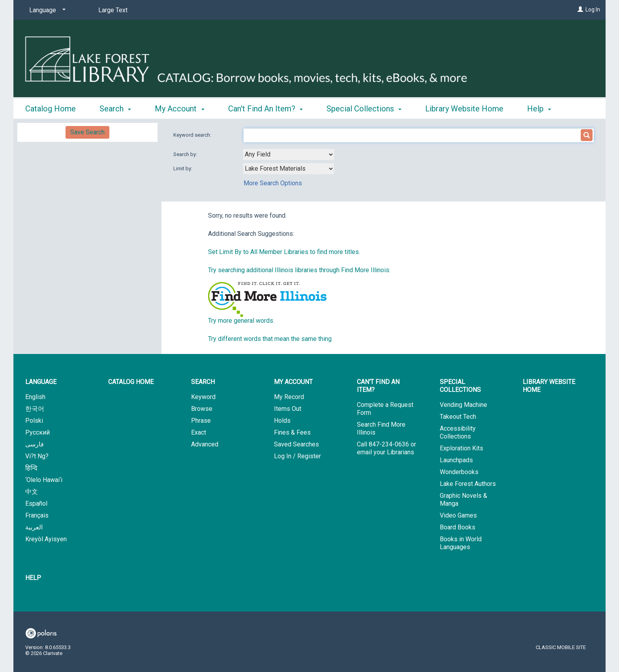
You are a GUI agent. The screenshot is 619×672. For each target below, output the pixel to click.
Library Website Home (464, 107)
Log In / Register (297, 456)
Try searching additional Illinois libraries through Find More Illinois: (299, 270)
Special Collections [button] (364, 107)
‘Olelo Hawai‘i (44, 480)
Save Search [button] (87, 132)
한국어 (35, 409)
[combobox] (289, 154)
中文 (32, 492)
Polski (34, 421)
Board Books (458, 527)
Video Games (458, 515)
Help (33, 578)
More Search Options (273, 183)
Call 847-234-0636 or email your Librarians (386, 448)
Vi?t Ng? (37, 456)
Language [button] (41, 382)
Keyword (203, 397)
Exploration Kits (461, 448)
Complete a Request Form (385, 409)
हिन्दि (31, 468)
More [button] (543, 109)
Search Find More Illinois (381, 428)
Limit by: (183, 168)
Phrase (201, 421)
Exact (199, 432)
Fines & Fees (292, 432)
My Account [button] (179, 107)
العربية (34, 527)
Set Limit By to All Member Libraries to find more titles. (284, 252)
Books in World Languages (461, 543)
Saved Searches (296, 444)
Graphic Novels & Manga (463, 500)
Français (37, 515)
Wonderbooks (459, 472)
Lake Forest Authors (468, 484)
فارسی (35, 444)
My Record (289, 397)
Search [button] (115, 107)
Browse (202, 409)
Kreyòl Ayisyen (46, 539)
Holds (282, 421)
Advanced (205, 444)
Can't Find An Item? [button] (265, 107)
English (35, 397)
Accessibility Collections (458, 432)
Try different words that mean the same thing (270, 339)
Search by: (186, 154)
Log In (593, 9)
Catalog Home (51, 107)
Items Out (288, 409)
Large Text (113, 10)
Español (36, 504)
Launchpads (456, 460)
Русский (38, 432)
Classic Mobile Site (561, 647)
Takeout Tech (458, 417)
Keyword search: (193, 135)
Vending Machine (463, 405)
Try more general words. (241, 321)
